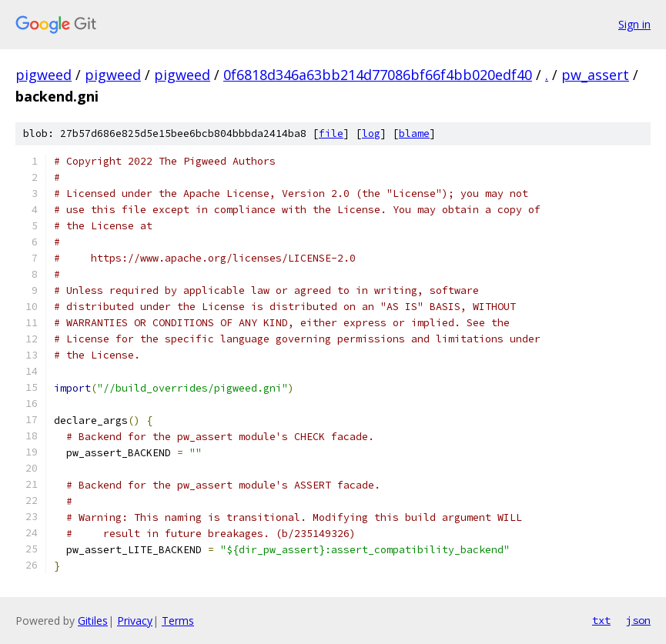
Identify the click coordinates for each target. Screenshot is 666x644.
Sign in (634, 24)
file (331, 133)
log (371, 133)
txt (601, 620)
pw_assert (595, 75)
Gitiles (93, 621)
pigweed (44, 75)
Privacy (135, 621)
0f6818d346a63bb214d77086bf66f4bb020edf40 (378, 75)
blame (414, 133)
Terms (178, 621)
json (638, 620)
